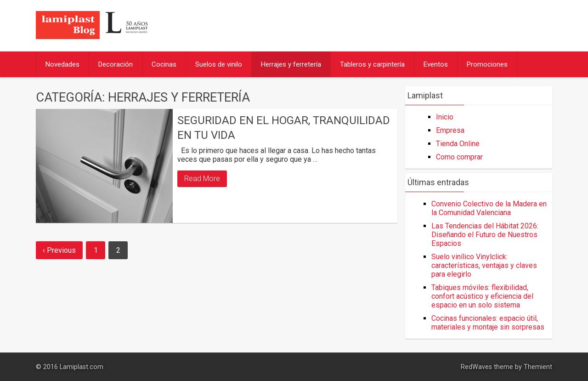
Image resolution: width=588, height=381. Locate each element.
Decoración (116, 64)
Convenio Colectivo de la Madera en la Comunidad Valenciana (489, 208)
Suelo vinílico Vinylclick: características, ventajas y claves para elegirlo (484, 265)
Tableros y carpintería (372, 64)
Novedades (62, 64)
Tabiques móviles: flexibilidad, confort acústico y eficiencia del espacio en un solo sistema (482, 296)
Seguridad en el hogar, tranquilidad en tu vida (284, 128)
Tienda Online (458, 144)
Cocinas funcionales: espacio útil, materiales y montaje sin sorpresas (488, 323)
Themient (538, 367)
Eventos (436, 64)
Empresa (450, 130)
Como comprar (459, 157)
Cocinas (164, 64)
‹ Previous (59, 250)
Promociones (487, 64)
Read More (202, 179)
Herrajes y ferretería (291, 64)
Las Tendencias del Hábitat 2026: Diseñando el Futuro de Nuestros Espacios (485, 235)
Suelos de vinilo (219, 64)
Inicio (445, 117)
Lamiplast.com (82, 367)
